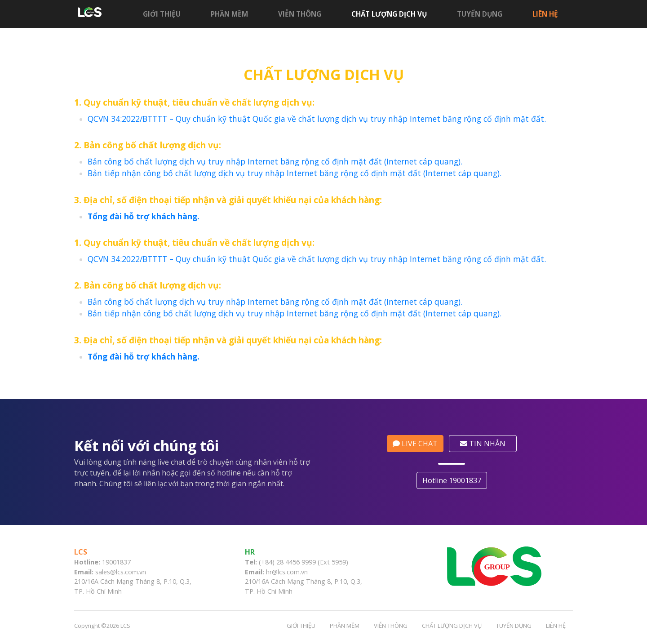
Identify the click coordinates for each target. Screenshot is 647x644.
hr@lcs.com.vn (287, 572)
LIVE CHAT (418, 444)
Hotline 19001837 (455, 480)
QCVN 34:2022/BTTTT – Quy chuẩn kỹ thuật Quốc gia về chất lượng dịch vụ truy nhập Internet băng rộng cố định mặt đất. (317, 119)
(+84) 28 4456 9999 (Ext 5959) (304, 562)
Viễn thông (300, 14)
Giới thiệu (162, 14)
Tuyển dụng (480, 14)
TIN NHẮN (486, 444)
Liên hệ (545, 14)
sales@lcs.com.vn (121, 572)
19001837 (116, 562)
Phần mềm (229, 14)
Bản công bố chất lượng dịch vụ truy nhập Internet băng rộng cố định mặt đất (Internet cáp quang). (275, 161)
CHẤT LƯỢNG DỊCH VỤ (389, 14)
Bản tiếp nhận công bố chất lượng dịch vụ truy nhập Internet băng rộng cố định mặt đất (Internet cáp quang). (295, 173)
